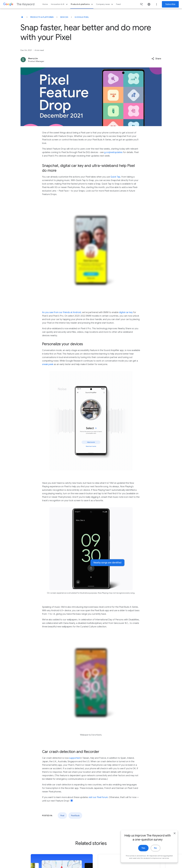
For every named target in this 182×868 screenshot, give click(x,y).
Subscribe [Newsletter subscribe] (170, 4)
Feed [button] (118, 4)
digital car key (126, 312)
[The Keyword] (22, 17)
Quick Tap (115, 177)
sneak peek (48, 364)
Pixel (62, 816)
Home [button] (45, 4)
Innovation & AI (60, 4)
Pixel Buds (75, 816)
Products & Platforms (42, 17)
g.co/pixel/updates (113, 152)
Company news (105, 4)
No (155, 850)
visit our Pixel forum (98, 797)
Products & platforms (82, 4)
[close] (174, 835)
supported (74, 758)
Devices (64, 17)
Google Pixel (82, 17)
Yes (142, 850)
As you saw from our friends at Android (62, 312)
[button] (156, 59)
